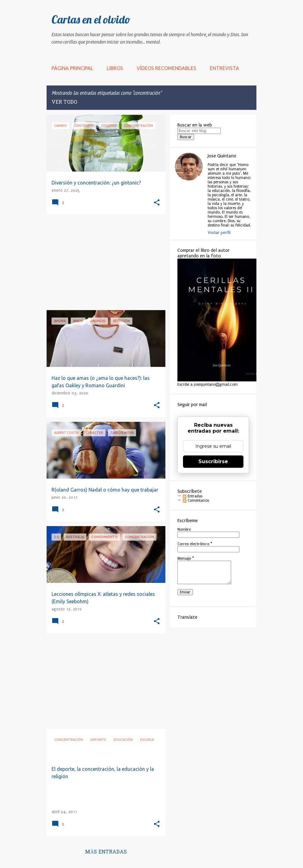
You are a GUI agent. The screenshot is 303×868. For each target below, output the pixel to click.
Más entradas (106, 852)
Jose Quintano (222, 156)
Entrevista (224, 68)
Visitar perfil (219, 233)
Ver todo (64, 102)
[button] (157, 203)
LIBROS (115, 68)
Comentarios (196, 500)
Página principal (72, 68)
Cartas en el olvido (91, 19)
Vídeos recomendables (166, 68)
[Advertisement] (104, 262)
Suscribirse (213, 461)
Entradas (193, 496)
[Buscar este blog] (199, 131)
